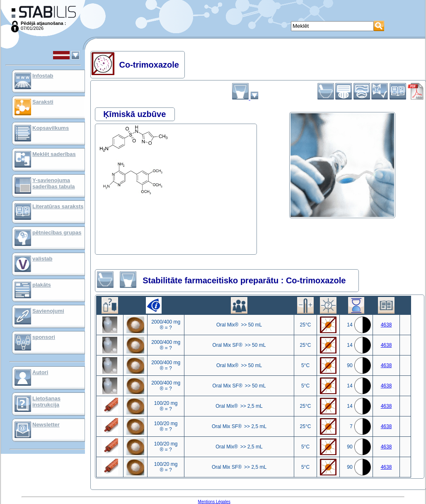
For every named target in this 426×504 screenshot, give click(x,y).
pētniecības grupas (57, 233)
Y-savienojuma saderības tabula (54, 183)
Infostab (43, 76)
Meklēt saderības (54, 154)
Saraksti (43, 102)
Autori (40, 372)
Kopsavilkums (51, 128)
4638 (386, 325)
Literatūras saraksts (58, 206)
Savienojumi (48, 311)
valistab (42, 259)
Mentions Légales (214, 502)
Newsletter (46, 425)
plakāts (42, 285)
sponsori (44, 337)
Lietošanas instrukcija (46, 402)
